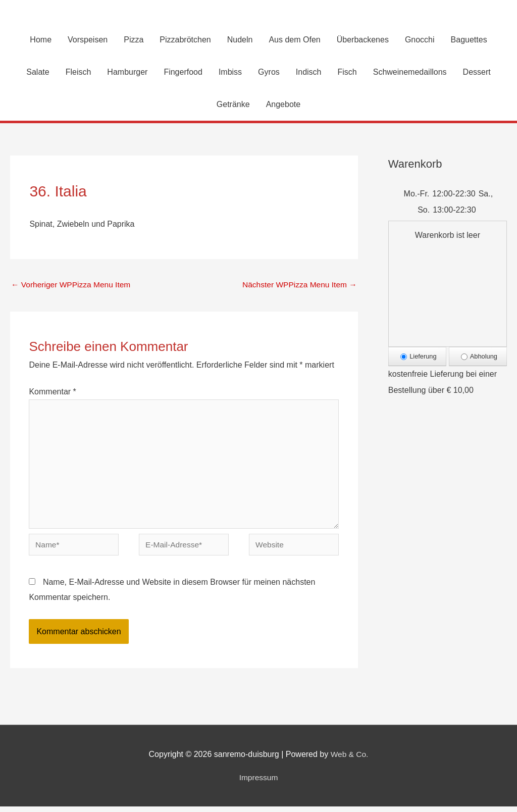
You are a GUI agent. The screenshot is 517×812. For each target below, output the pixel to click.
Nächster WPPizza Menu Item (298, 285)
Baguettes (469, 40)
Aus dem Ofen (294, 40)
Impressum (258, 782)
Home (41, 40)
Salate (38, 72)
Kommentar (52, 393)
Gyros (269, 72)
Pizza (134, 40)
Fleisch (79, 72)
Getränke (233, 105)
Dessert (477, 72)
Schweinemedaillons (410, 72)
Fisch (347, 72)
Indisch (309, 72)
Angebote (283, 105)
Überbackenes (363, 40)
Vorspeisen (88, 40)
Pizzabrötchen (185, 40)
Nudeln (240, 40)
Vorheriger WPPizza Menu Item (73, 285)
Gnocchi (420, 40)
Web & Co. (350, 760)
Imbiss (230, 72)
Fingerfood (183, 72)
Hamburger (127, 72)
